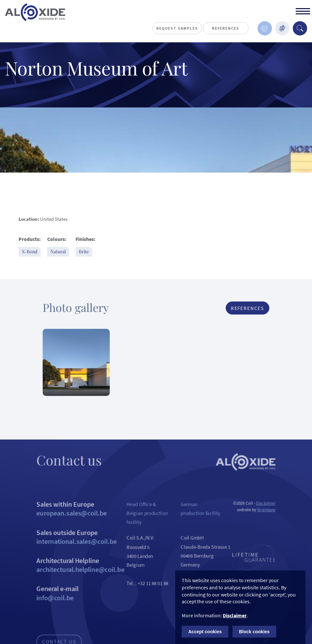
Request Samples (177, 28)
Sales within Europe (76, 515)
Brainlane (272, 517)
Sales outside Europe (76, 545)
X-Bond (30, 252)
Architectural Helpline (76, 575)
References (226, 28)
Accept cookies (205, 632)
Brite (84, 252)
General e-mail (76, 604)
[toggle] (303, 12)
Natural (58, 252)
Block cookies (254, 632)
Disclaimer (271, 509)
